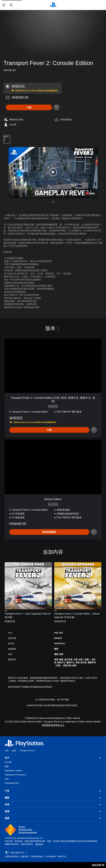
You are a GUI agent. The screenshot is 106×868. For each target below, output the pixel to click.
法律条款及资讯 (12, 856)
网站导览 (62, 856)
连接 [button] (53, 818)
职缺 (7, 766)
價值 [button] (53, 798)
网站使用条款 (37, 856)
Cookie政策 (51, 856)
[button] (53, 172)
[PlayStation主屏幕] (53, 5)
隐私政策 (25, 856)
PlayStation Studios (13, 771)
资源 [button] (53, 811)
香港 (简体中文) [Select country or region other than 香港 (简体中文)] (17, 853)
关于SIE (8, 762)
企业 (7, 779)
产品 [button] (53, 791)
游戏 (14, 751)
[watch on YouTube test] (90, 193)
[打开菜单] (4, 5)
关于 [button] (53, 758)
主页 (7, 751)
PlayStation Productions (15, 775)
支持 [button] (53, 805)
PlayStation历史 (12, 783)
